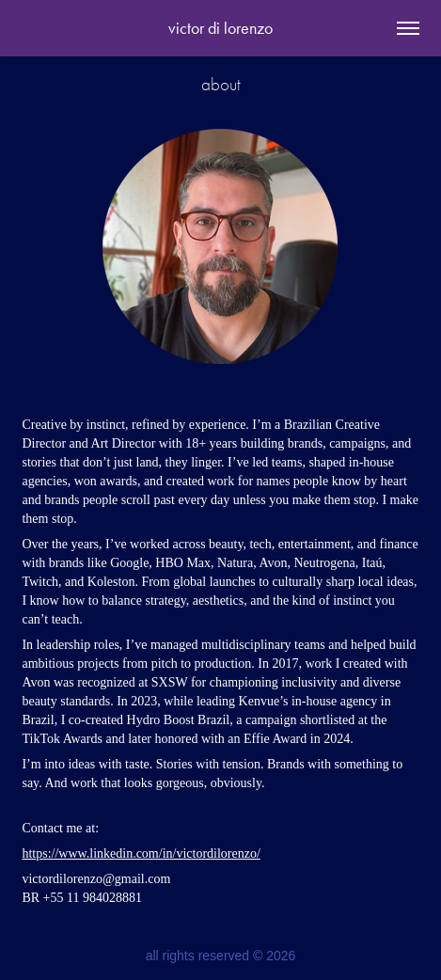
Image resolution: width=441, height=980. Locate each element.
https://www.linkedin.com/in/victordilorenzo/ (141, 854)
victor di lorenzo (220, 28)
